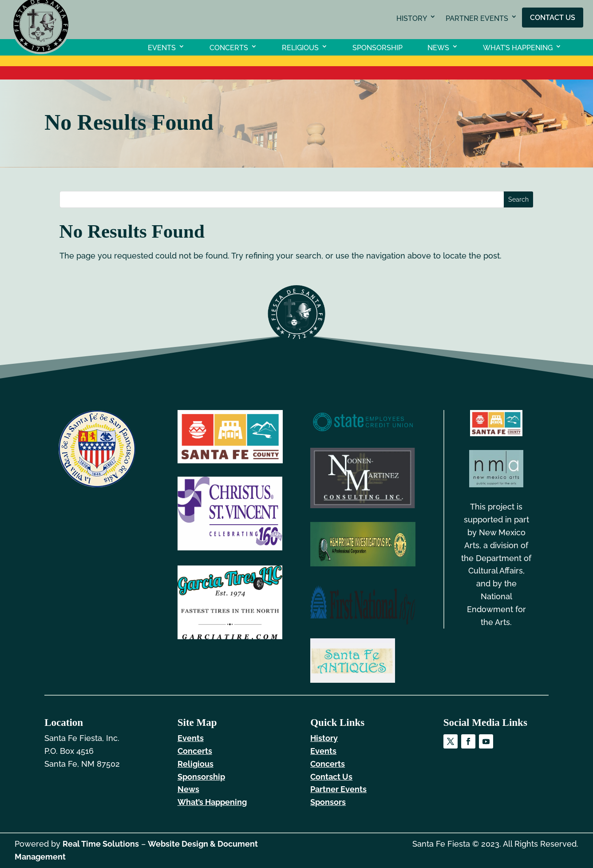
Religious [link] (300, 47)
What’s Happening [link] (518, 47)
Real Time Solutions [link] (101, 844)
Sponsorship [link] (378, 47)
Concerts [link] (229, 47)
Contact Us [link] (553, 17)
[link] (41, 51)
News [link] (438, 47)
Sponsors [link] (328, 802)
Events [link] (162, 47)
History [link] (412, 18)
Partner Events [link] (477, 18)
